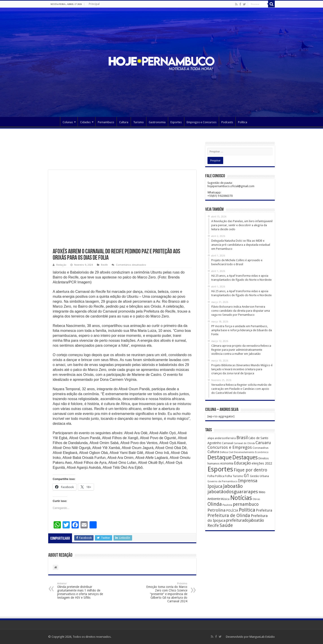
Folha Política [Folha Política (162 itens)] (216, 476)
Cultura (124, 122)
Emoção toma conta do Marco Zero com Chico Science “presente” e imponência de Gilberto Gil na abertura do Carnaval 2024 (164, 593)
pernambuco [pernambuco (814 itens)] (246, 504)
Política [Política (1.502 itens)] (247, 510)
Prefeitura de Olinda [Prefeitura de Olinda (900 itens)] (229, 515)
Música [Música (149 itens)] (225, 499)
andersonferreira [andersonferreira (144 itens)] (225, 438)
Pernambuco (106, 122)
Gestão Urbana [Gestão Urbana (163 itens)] (259, 476)
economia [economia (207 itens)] (227, 463)
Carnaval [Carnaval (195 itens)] (227, 443)
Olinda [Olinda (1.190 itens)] (215, 504)
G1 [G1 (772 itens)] (247, 476)
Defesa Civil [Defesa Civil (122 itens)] (227, 452)
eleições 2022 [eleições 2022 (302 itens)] (262, 463)
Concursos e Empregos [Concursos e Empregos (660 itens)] (230, 447)
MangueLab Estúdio (262, 637)
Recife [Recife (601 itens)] (213, 525)
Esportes (176, 122)
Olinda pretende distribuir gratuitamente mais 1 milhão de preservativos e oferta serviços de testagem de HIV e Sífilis (80, 591)
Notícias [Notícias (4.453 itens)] (241, 498)
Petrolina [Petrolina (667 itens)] (216, 510)
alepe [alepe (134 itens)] (211, 438)
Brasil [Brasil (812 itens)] (242, 438)
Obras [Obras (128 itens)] (256, 499)
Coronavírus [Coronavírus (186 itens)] (261, 448)
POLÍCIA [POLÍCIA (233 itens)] (232, 510)
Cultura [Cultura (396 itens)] (213, 452)
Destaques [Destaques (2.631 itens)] (245, 457)
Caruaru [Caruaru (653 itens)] (263, 443)
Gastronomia (157, 122)
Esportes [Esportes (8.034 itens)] (220, 469)
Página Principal (54, 122)
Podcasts (227, 122)
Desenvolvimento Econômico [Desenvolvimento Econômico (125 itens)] (251, 452)
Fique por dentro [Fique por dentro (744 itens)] (250, 470)
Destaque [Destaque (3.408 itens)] (220, 457)
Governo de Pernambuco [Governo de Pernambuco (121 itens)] (223, 481)
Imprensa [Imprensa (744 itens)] (248, 481)
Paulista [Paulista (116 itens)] (227, 505)
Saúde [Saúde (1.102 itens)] (226, 525)
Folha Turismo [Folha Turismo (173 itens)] (234, 476)
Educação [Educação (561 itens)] (242, 463)
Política (243, 122)
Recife (104, 265)
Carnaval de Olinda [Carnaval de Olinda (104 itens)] (244, 443)
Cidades (85, 122)
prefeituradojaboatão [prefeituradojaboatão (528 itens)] (245, 520)
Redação (61, 265)
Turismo (139, 122)
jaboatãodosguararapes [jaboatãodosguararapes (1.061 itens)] (233, 492)
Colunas (68, 122)
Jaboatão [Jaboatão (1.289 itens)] (233, 486)
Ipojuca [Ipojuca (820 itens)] (215, 486)
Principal (94, 4)
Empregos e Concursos (202, 122)
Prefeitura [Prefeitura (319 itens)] (264, 510)
